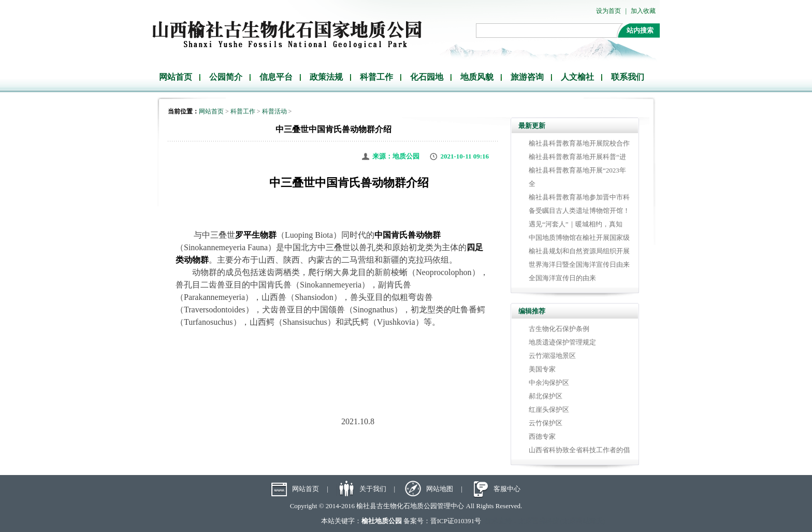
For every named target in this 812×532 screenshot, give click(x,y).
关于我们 (373, 489)
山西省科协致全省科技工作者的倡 (579, 450)
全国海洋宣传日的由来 (562, 278)
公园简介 (226, 77)
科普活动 (274, 111)
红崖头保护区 (549, 409)
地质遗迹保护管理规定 (562, 342)
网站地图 (440, 489)
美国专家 (542, 369)
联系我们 (628, 77)
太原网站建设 (583, 521)
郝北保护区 (546, 396)
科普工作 (376, 77)
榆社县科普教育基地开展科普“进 (577, 157)
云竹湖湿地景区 (552, 356)
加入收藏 (643, 11)
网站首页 (176, 77)
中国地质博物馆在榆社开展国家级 (579, 238)
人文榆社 (577, 77)
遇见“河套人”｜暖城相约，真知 (576, 224)
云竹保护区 (546, 423)
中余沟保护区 (549, 383)
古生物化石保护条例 (559, 329)
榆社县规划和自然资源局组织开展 (579, 251)
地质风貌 (477, 77)
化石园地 (427, 77)
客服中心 (507, 489)
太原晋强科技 (539, 521)
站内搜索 (640, 30)
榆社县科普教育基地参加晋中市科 (579, 197)
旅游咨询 (527, 77)
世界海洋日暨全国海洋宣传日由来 (579, 264)
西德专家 (542, 436)
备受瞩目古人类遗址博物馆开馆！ (579, 211)
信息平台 (276, 77)
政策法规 (326, 77)
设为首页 (608, 11)
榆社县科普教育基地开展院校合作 (579, 143)
